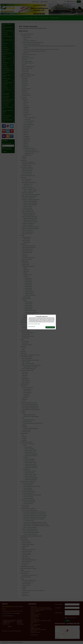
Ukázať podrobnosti (32, 327)
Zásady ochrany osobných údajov (34, 324)
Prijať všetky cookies (50, 327)
